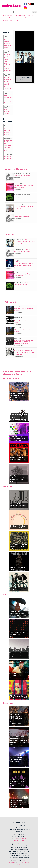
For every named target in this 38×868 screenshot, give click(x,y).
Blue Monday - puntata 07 (7, 111)
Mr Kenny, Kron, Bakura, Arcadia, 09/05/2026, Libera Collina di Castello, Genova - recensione (8, 62)
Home (4, 13)
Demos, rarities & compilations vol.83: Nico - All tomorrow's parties (24, 265)
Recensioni (8, 703)
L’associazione (7, 15)
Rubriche (12, 18)
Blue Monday (27, 250)
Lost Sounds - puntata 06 (8, 157)
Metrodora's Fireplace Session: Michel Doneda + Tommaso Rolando (24, 321)
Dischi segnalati (20, 15)
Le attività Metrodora (16, 169)
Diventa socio (15, 21)
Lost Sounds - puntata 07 (22, 196)
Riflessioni (10, 302)
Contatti (5, 21)
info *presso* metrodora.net (20, 840)
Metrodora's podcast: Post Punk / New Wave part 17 (8, 43)
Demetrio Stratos (24, 18)
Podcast (26, 239)
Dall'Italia (7, 487)
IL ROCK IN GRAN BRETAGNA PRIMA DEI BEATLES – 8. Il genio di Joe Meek (25, 353)
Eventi (30, 15)
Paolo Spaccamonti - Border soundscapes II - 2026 (8, 99)
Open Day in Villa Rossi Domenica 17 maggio (8, 132)
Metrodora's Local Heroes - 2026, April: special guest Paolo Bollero (8, 145)
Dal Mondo (8, 595)
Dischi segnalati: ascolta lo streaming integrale (17, 373)
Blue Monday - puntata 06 (22, 217)
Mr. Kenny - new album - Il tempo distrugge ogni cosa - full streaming (8, 83)
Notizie (5, 18)
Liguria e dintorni (11, 378)
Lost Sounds (27, 282)
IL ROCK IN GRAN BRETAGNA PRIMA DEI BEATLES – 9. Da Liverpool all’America (24, 342)
